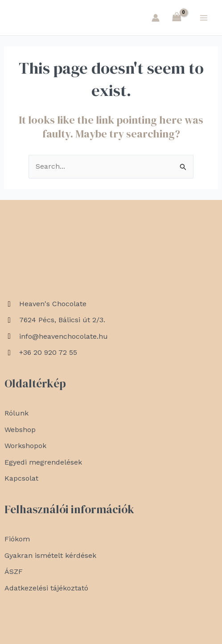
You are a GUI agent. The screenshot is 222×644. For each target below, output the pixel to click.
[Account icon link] (156, 18)
